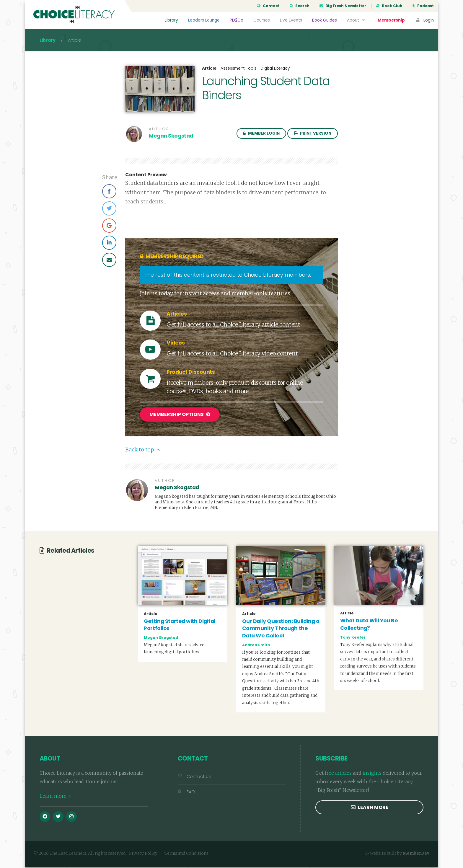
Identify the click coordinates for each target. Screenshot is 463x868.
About (357, 20)
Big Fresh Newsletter (343, 6)
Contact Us (194, 777)
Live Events (291, 20)
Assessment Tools (238, 69)
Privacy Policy (143, 854)
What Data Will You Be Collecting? (369, 625)
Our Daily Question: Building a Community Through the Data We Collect (281, 629)
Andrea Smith (256, 645)
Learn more (55, 796)
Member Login (261, 134)
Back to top (142, 450)
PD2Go (237, 20)
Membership (391, 20)
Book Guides (325, 20)
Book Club (389, 6)
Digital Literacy (275, 69)
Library (171, 20)
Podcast (423, 6)
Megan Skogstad (171, 136)
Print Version (313, 134)
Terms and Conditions (186, 854)
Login (424, 20)
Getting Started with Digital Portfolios (180, 625)
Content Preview (146, 175)
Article (209, 69)
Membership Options (180, 415)
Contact (268, 6)
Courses (262, 20)
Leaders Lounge (204, 20)
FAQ (186, 792)
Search (300, 6)
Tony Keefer (353, 638)
